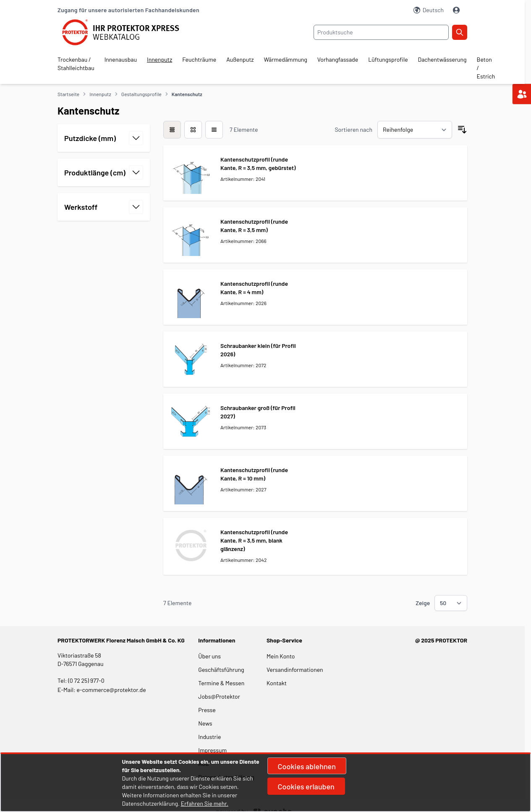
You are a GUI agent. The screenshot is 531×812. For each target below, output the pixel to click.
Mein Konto (281, 656)
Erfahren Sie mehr (204, 803)
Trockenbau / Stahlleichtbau (76, 64)
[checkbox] (172, 130)
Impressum (212, 750)
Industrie (209, 737)
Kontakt (277, 683)
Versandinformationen (295, 670)
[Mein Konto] (457, 10)
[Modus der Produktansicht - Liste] (193, 130)
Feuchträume (199, 59)
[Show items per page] (451, 603)
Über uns (210, 656)
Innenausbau (121, 59)
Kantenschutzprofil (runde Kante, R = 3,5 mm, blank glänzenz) (254, 540)
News (205, 723)
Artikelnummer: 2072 (243, 365)
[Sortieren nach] (415, 130)
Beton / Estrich (486, 68)
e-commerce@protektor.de (111, 690)
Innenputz (160, 59)
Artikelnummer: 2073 (243, 427)
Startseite (68, 94)
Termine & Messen (221, 683)
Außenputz (240, 59)
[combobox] (381, 32)
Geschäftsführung (221, 670)
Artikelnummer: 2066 (243, 241)
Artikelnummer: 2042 (243, 560)
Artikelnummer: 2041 (243, 179)
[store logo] (126, 32)
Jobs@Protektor (219, 696)
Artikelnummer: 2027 (243, 489)
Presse (207, 710)
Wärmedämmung (286, 59)
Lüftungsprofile (388, 59)
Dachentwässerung (442, 59)
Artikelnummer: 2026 (243, 303)
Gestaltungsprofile (141, 94)
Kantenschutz (187, 94)
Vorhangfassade (338, 59)
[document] (266, 783)
